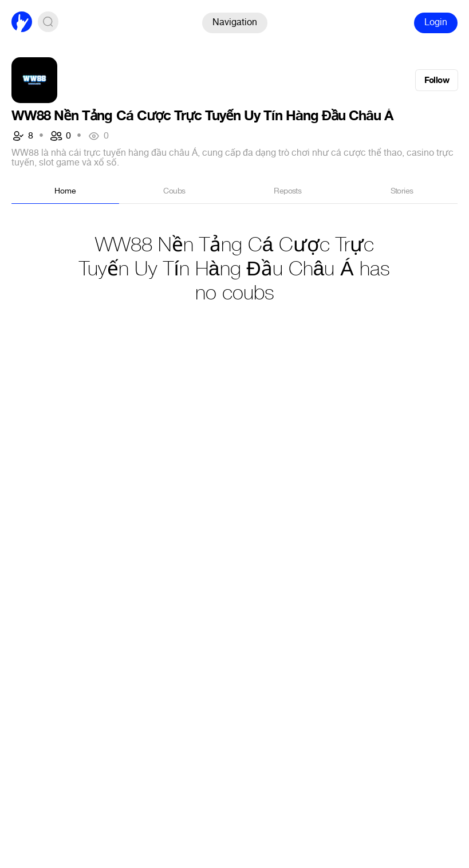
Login (436, 22)
